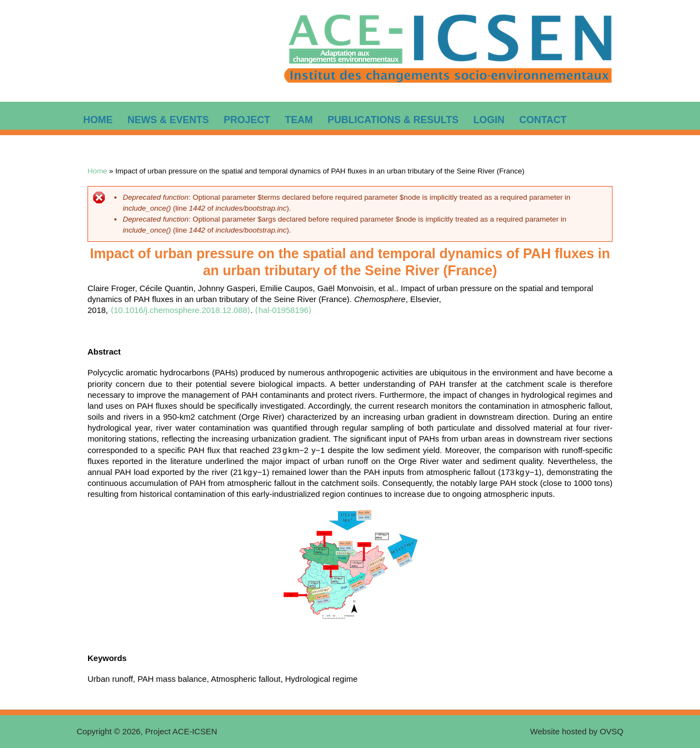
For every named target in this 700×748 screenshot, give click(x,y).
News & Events (168, 120)
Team (299, 120)
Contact (543, 120)
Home (98, 120)
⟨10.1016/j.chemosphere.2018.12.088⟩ (180, 310)
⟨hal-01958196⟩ (283, 310)
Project (247, 120)
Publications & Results (393, 120)
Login (489, 120)
